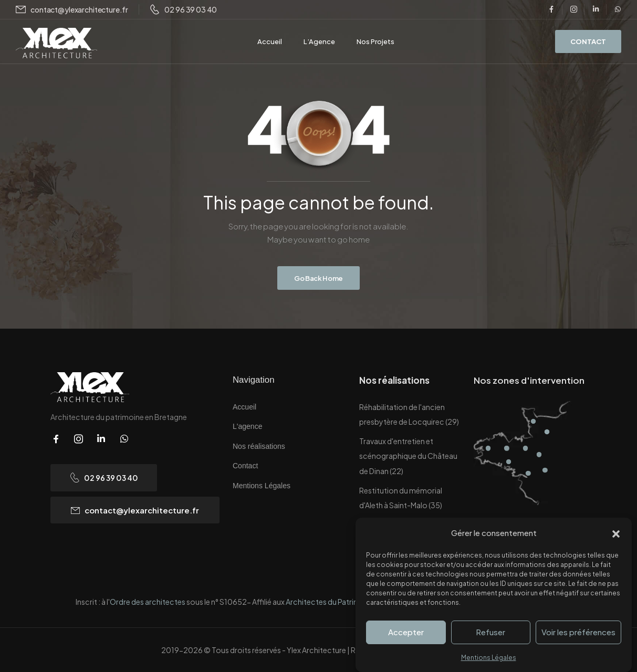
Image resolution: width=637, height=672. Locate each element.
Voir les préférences (578, 632)
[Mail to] (72, 10)
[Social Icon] (551, 9)
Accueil (270, 41)
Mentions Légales (489, 658)
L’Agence (319, 41)
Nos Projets (375, 41)
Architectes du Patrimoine (331, 602)
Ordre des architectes (148, 602)
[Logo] (56, 43)
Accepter (406, 632)
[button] (616, 533)
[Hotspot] (488, 448)
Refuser (490, 632)
